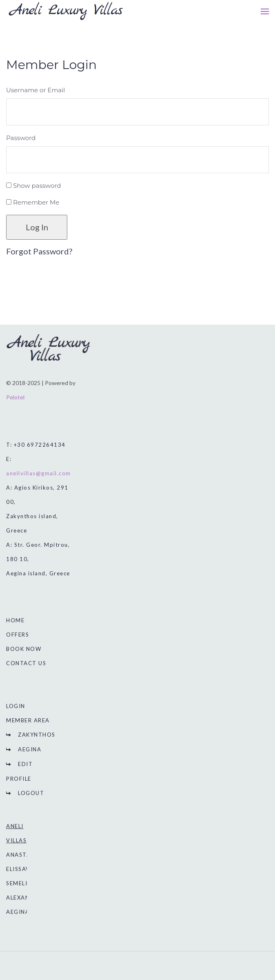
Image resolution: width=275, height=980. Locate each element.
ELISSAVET (22, 869)
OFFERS (18, 635)
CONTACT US (26, 663)
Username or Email (35, 90)
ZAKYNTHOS (37, 735)
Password (21, 138)
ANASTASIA (23, 855)
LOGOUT (31, 793)
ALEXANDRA (24, 898)
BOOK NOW (24, 649)
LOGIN (16, 706)
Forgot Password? (39, 251)
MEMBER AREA (28, 720)
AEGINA (30, 749)
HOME (15, 620)
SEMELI (17, 883)
